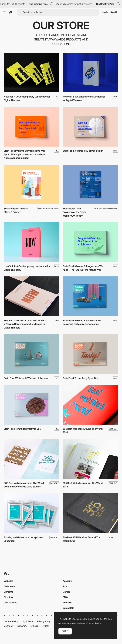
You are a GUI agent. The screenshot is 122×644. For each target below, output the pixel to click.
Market (66, 592)
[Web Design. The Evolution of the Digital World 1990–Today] (90, 184)
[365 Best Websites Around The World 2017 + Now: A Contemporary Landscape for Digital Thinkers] (32, 296)
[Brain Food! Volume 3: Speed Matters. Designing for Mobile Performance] (90, 296)
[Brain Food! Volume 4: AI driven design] (90, 127)
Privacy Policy (44, 621)
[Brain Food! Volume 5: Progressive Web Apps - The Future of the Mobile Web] (90, 242)
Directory (9, 597)
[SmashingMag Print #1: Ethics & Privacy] (32, 184)
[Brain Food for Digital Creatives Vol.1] (32, 405)
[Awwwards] (11, 12)
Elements (8, 592)
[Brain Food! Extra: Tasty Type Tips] (90, 354)
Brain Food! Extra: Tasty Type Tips (80, 378)
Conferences (10, 602)
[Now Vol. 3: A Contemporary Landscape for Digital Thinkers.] (90, 73)
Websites (8, 581)
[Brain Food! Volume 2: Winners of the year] (32, 354)
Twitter (46, 626)
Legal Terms (28, 621)
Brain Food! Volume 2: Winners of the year (26, 378)
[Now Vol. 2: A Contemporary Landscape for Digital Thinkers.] (32, 242)
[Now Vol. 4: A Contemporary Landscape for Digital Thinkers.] (32, 73)
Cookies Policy (11, 621)
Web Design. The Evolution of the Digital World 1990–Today (75, 212)
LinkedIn (35, 626)
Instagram (22, 626)
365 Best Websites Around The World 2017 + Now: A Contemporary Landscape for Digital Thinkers (27, 324)
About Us (67, 602)
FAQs (65, 597)
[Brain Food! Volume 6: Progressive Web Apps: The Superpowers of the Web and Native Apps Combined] (32, 127)
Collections (9, 586)
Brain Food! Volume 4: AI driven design (83, 151)
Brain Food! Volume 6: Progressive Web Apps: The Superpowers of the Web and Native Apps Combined (25, 154)
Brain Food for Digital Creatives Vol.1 (23, 429)
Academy (68, 581)
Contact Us (68, 608)
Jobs (65, 586)
